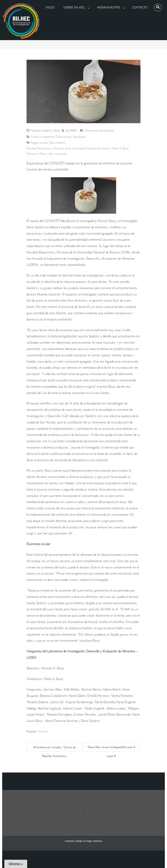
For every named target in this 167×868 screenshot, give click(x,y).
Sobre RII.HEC (74, 8)
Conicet (43, 732)
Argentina (48, 137)
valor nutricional (57, 154)
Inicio (50, 8)
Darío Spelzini (57, 143)
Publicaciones (63, 137)
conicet (43, 143)
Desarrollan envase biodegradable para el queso (111, 748)
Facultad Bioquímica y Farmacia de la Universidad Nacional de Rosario (68, 148)
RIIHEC (74, 130)
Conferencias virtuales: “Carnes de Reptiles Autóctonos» (56, 748)
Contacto (140, 8)
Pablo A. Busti (120, 148)
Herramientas (109, 8)
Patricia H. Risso (37, 154)
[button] (83, 813)
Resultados (79, 137)
